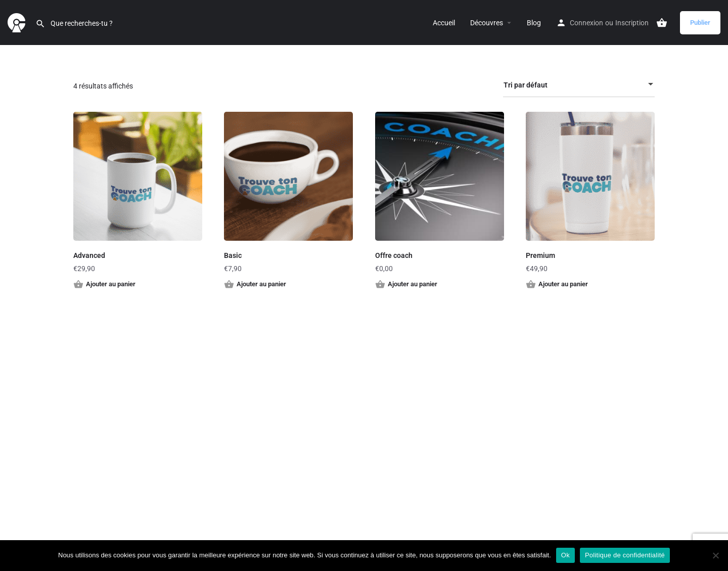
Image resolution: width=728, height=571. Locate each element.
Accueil (444, 23)
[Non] (715, 555)
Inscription (632, 23)
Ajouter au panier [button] (111, 284)
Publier (700, 23)
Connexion (586, 23)
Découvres (487, 23)
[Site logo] (18, 22)
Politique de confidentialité (625, 555)
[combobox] (579, 85)
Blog (534, 23)
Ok (565, 555)
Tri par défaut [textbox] (573, 87)
